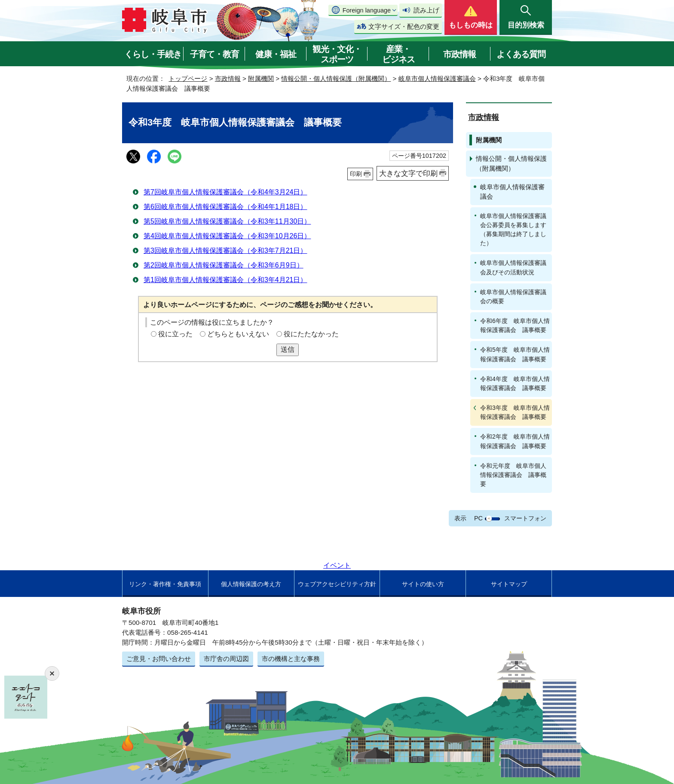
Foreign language (367, 10)
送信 (288, 349)
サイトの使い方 (423, 584)
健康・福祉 (276, 54)
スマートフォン (525, 518)
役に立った (175, 334)
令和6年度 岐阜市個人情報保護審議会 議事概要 (515, 325)
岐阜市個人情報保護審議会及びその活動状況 (513, 267)
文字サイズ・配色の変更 (404, 26)
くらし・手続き (153, 54)
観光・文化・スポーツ (337, 54)
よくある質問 (521, 54)
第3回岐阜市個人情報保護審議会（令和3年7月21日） (225, 251)
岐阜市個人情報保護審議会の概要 (513, 297)
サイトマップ (509, 584)
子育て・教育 (214, 54)
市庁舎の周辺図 (226, 659)
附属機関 (261, 78)
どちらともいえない (238, 334)
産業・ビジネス (398, 54)
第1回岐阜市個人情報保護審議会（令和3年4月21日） (225, 280)
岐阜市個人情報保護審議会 (437, 78)
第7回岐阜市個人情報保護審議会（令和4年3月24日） (225, 192)
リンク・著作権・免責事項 (165, 584)
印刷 (356, 174)
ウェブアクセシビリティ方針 (337, 584)
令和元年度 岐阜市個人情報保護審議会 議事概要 (513, 475)
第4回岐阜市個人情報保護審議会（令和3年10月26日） (227, 236)
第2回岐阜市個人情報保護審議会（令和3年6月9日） (224, 265)
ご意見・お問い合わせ (159, 659)
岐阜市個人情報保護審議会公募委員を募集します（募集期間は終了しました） (513, 229)
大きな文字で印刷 (408, 173)
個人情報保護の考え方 (251, 584)
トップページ (188, 78)
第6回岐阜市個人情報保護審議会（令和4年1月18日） (225, 207)
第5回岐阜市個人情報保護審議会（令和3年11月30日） (227, 221)
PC (478, 518)
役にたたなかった (311, 334)
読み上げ (426, 10)
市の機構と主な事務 (291, 659)
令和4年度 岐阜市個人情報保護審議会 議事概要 (515, 383)
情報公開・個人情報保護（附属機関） (336, 78)
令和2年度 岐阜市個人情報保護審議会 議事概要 (515, 441)
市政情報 (460, 54)
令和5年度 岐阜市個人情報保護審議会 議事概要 (515, 354)
